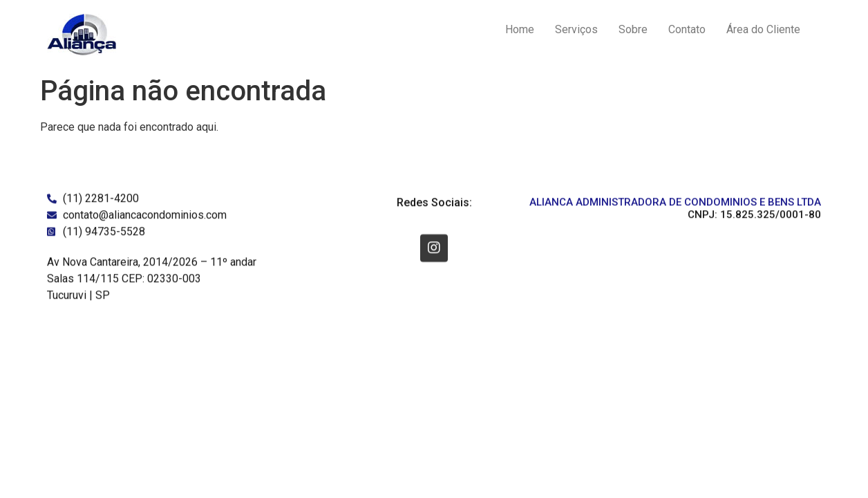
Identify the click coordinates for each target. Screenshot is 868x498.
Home (520, 29)
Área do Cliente (763, 29)
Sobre (633, 29)
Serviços (576, 29)
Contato (687, 29)
